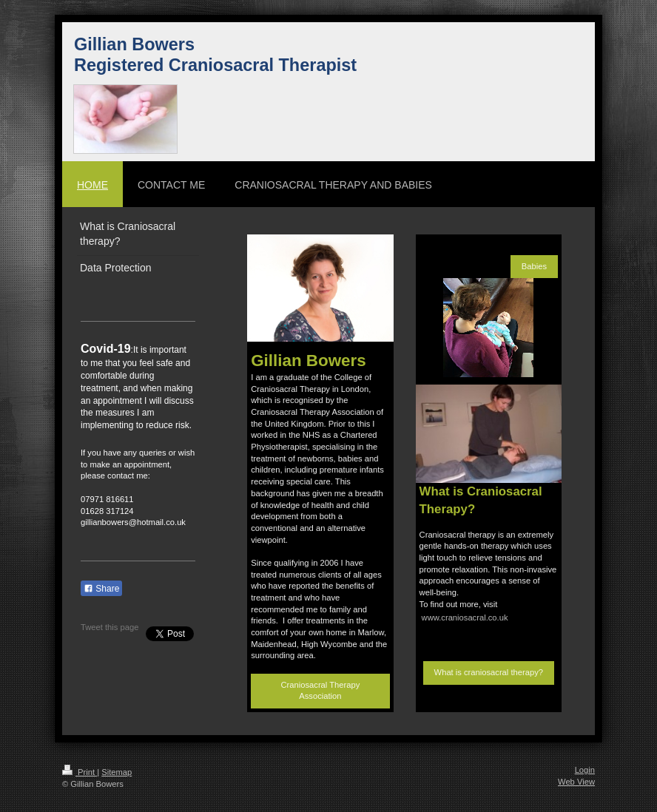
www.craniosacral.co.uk (465, 618)
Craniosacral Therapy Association (321, 691)
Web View (576, 782)
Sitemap (117, 772)
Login (585, 770)
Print (80, 772)
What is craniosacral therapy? (489, 672)
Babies (534, 266)
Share (101, 589)
